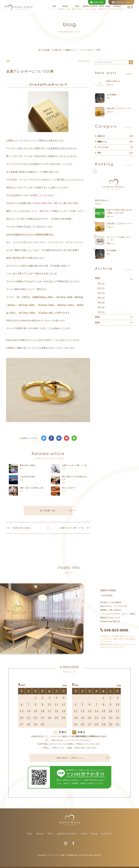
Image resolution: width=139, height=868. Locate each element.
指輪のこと (71, 50)
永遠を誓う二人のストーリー (119, 108)
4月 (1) (101, 298)
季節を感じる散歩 (28, 465)
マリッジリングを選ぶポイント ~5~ (119, 238)
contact (106, 833)
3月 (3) (101, 303)
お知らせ (57, 50)
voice (84, 833)
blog (94, 833)
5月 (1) (101, 293)
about (40, 833)
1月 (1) (101, 312)
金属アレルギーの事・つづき (75, 465)
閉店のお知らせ (113, 81)
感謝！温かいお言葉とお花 (31, 488)
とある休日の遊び (28, 477)
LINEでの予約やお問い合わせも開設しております (119, 211)
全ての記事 (44, 50)
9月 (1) (101, 284)
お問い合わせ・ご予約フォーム (82, 758)
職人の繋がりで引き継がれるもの (75, 478)
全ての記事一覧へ (56, 511)
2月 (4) (101, 307)
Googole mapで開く (109, 621)
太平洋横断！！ (113, 95)
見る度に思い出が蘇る (19, 528)
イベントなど (86, 50)
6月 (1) (101, 288)
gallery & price (67, 833)
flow (50, 833)
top (30, 833)
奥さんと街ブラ (69, 488)
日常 (98, 50)
